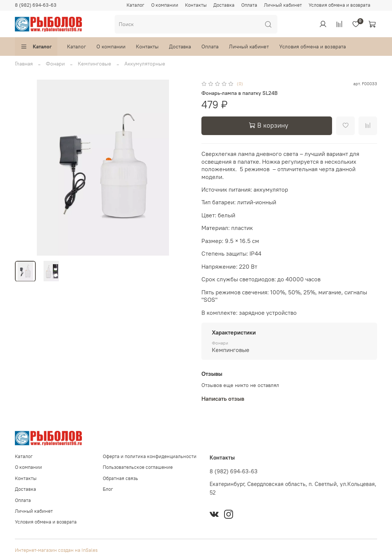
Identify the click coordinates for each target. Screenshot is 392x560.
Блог (108, 489)
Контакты (196, 5)
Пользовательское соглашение (138, 467)
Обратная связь (120, 478)
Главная (24, 64)
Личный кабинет (283, 5)
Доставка (224, 5)
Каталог (136, 5)
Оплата (249, 5)
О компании (165, 5)
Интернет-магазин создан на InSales (56, 550)
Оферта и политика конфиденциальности (150, 456)
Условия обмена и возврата (340, 5)
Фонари (55, 64)
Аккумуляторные (145, 64)
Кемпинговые (95, 64)
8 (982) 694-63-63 (36, 5)
